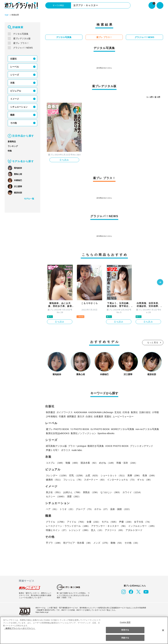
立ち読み (64, 160)
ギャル (144, 479)
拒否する (125, 630)
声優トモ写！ (53, 450)
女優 (93, 522)
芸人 (97, 530)
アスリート (114, 530)
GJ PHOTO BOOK (97, 429)
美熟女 (91, 492)
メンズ (101, 543)
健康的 (54, 479)
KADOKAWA (80, 412)
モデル (109, 522)
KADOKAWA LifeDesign (100, 412)
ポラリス (66, 450)
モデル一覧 (29, 199)
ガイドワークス (65, 412)
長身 (148, 475)
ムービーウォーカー (123, 416)
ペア (52, 509)
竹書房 (62, 416)
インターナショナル (121, 479)
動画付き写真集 (96, 446)
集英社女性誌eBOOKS (57, 433)
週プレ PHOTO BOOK (57, 429)
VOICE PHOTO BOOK (117, 446)
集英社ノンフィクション (83, 433)
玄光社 (117, 412)
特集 (10, 151)
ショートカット (113, 475)
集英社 (133, 412)
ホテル (101, 509)
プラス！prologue (78, 446)
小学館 (154, 412)
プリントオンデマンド (141, 446)
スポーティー (94, 479)
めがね (107, 463)
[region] (84, 630)
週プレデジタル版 (22, 38)
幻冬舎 (125, 412)
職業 (12, 115)
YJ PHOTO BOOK (78, 429)
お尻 (92, 475)
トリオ (67, 509)
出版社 (13, 59)
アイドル (76, 522)
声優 (125, 522)
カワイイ (132, 492)
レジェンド (79, 530)
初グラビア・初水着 (77, 543)
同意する (125, 638)
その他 (13, 123)
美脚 (134, 475)
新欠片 (81, 416)
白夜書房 (99, 416)
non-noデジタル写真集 (144, 429)
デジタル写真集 (21, 34)
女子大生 (142, 522)
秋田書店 (51, 412)
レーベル (15, 67)
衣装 (12, 83)
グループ (84, 509)
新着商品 (12, 141)
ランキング (13, 146)
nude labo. (77, 450)
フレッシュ (73, 479)
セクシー (153, 492)
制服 (72, 463)
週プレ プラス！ (21, 43)
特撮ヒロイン (57, 530)
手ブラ (54, 543)
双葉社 (108, 416)
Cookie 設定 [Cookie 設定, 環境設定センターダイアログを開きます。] (125, 622)
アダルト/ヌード (134, 530)
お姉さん (72, 492)
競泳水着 (89, 463)
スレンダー (57, 475)
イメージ (15, 99)
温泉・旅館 (120, 509)
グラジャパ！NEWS (23, 48)
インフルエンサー (141, 526)
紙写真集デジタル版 (56, 446)
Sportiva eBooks (106, 433)
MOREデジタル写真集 (119, 429)
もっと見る (153, 342)
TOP (6, 15)
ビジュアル (16, 91)
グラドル (56, 522)
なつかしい (110, 492)
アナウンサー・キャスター (109, 526)
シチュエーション (19, 107)
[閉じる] (163, 630)
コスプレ (55, 463)
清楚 (53, 496)
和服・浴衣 (126, 463)
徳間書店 (72, 416)
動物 (116, 543)
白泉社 (89, 416)
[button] (160, 282)
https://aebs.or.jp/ (42, 612)
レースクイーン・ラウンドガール (68, 526)
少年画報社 (52, 416)
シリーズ (14, 75)
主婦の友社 (144, 412)
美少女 (54, 492)
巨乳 (77, 475)
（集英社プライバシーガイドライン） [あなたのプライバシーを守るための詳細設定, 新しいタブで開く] (20, 628)
